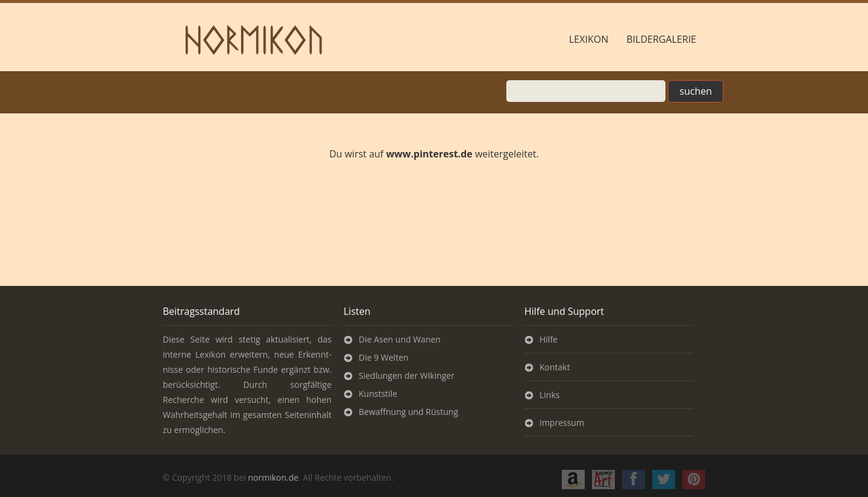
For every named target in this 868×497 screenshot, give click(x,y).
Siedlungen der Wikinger (407, 375)
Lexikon (589, 39)
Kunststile (378, 394)
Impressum (562, 423)
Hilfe (549, 339)
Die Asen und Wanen (400, 339)
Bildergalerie (661, 39)
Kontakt (555, 367)
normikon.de (273, 477)
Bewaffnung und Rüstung (408, 412)
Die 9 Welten (384, 357)
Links (549, 395)
